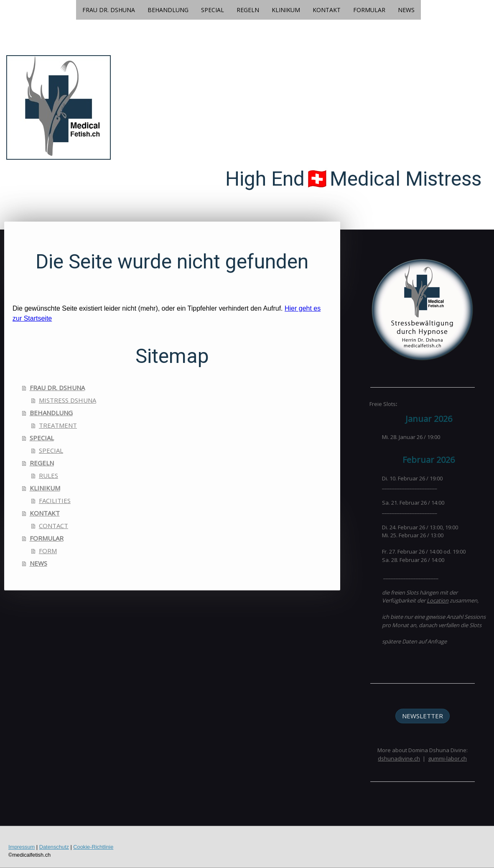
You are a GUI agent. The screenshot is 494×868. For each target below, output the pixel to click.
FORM (48, 551)
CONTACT (53, 526)
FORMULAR (369, 10)
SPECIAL (213, 10)
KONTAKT (327, 10)
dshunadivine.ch (399, 758)
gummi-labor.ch (447, 758)
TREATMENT (58, 425)
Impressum (22, 847)
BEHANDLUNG (168, 10)
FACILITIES (55, 500)
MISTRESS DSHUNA (67, 400)
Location (438, 600)
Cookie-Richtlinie (93, 847)
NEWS (406, 10)
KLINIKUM (286, 10)
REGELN (248, 10)
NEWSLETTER (423, 716)
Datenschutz (54, 847)
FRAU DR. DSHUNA (109, 10)
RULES (48, 475)
